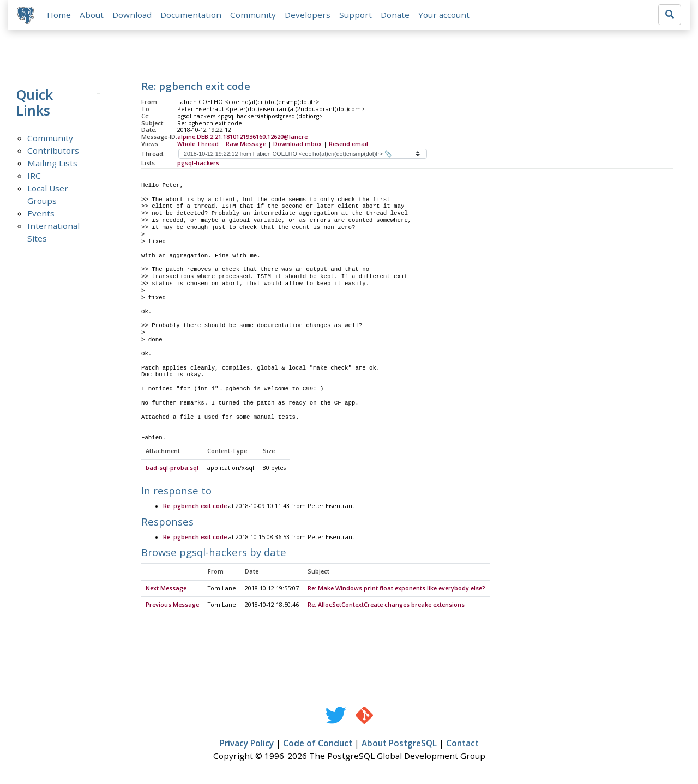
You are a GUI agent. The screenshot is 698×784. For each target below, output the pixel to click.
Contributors (53, 150)
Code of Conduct (318, 744)
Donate (395, 15)
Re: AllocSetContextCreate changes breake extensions (386, 605)
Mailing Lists (52, 163)
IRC (34, 176)
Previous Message (172, 605)
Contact (462, 744)
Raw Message (246, 144)
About (92, 15)
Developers (308, 15)
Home (59, 15)
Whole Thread (198, 144)
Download (132, 15)
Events (41, 213)
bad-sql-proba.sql (172, 468)
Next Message (166, 589)
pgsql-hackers (198, 163)
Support (356, 15)
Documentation (191, 15)
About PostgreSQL (399, 744)
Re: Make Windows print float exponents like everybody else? (396, 589)
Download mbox (297, 144)
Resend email (348, 144)
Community (253, 15)
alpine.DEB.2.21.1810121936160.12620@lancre (242, 137)
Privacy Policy (247, 744)
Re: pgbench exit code (195, 506)
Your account (444, 15)
